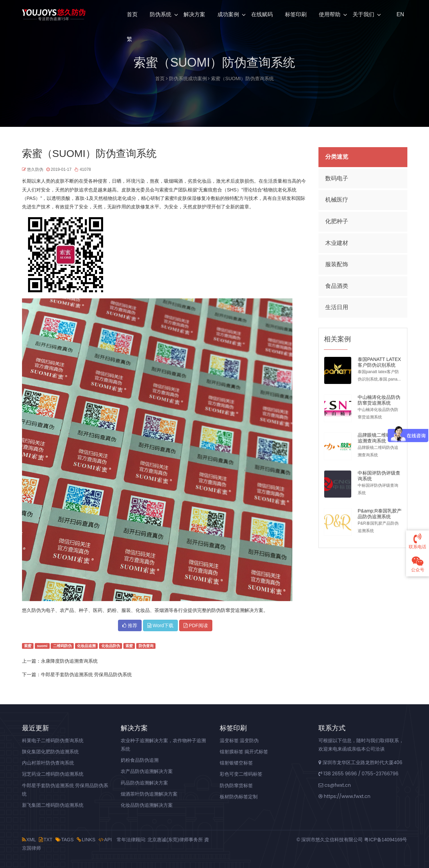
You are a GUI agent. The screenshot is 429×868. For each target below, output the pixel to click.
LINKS (86, 840)
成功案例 (228, 14)
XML (29, 840)
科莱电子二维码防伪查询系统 (53, 740)
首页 (132, 14)
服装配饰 (337, 264)
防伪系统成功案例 (188, 78)
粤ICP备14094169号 (386, 840)
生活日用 (337, 307)
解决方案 (194, 14)
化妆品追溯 (86, 646)
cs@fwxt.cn (335, 785)
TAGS (65, 840)
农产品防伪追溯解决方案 (147, 771)
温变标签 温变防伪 (239, 740)
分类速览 (337, 157)
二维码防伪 (62, 646)
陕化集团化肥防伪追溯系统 (50, 752)
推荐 (130, 625)
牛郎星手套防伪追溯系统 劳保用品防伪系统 (87, 675)
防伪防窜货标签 (236, 785)
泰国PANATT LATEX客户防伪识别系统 (379, 362)
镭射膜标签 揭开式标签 (244, 752)
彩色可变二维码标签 (241, 774)
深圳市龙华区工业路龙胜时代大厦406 (360, 762)
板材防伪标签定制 (239, 797)
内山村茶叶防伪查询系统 (48, 763)
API (105, 840)
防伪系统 (161, 14)
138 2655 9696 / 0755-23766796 (359, 774)
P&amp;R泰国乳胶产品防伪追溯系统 (380, 514)
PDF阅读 (196, 625)
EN (400, 14)
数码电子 (337, 178)
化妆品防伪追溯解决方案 (147, 805)
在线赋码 (262, 14)
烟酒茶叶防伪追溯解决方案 (149, 794)
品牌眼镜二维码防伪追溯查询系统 (379, 438)
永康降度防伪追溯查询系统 (69, 661)
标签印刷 (296, 14)
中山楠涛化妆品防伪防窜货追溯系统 (379, 400)
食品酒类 (337, 286)
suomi (42, 646)
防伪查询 (146, 646)
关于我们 (363, 14)
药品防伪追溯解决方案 (144, 783)
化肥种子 (337, 221)
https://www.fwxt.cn (344, 796)
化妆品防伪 (111, 646)
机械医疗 (337, 200)
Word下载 (160, 625)
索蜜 (28, 646)
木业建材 (337, 243)
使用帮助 (330, 14)
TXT (46, 840)
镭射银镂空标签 (236, 763)
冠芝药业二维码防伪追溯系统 (53, 774)
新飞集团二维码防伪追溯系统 (53, 805)
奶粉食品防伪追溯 (140, 760)
